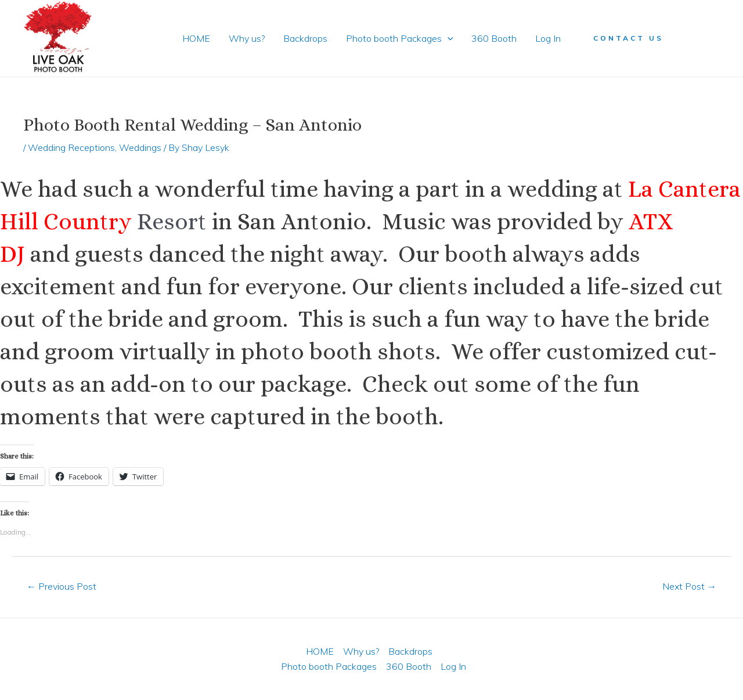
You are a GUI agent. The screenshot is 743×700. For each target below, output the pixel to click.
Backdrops (305, 38)
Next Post (689, 586)
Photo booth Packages (400, 38)
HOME (196, 38)
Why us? (247, 38)
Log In (548, 38)
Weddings (140, 147)
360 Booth (494, 38)
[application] (448, 38)
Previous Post (62, 586)
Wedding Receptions (71, 147)
